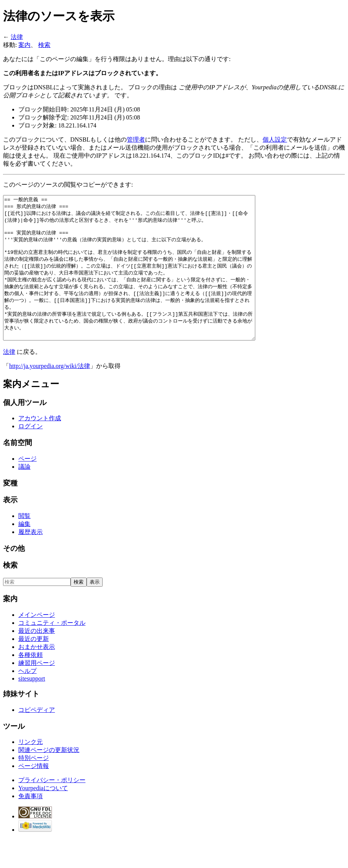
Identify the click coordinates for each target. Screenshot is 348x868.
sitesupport (32, 707)
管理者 (136, 140)
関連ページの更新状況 (49, 778)
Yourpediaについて (43, 817)
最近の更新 (34, 667)
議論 (24, 495)
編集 (24, 553)
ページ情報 (34, 795)
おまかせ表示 (37, 675)
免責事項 (31, 825)
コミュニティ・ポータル (52, 651)
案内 (24, 45)
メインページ (37, 643)
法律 (17, 37)
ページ (27, 487)
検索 (44, 45)
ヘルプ (27, 699)
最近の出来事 (37, 659)
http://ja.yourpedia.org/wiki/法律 (50, 394)
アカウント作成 (40, 447)
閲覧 (24, 545)
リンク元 (31, 770)
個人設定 (275, 140)
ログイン (31, 455)
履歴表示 (31, 561)
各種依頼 (31, 683)
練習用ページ (37, 691)
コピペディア (37, 738)
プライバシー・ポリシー (52, 809)
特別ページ (34, 787)
